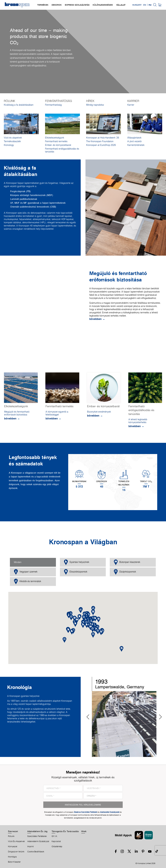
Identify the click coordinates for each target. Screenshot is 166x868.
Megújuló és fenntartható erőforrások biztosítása (17, 413)
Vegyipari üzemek (26, 572)
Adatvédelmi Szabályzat (38, 841)
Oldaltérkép (57, 847)
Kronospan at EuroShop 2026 (101, 145)
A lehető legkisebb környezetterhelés (138, 421)
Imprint (31, 847)
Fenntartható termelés (56, 141)
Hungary (137, 5)
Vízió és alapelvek (13, 138)
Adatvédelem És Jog (37, 831)
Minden (18, 562)
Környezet (13, 847)
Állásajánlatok (134, 138)
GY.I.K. (55, 836)
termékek (43, 5)
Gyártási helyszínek (77, 562)
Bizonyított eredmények (99, 412)
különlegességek (103, 5)
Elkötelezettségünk (55, 138)
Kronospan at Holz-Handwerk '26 (103, 138)
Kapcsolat (56, 841)
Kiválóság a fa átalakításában (19, 105)
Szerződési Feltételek (37, 836)
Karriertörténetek (136, 145)
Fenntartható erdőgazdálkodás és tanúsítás (62, 150)
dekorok (57, 5)
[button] (87, 625)
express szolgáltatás (77, 5)
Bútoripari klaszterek (127, 562)
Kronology (9, 145)
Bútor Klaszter (14, 862)
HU (150, 5)
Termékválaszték (12, 141)
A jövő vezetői (134, 141)
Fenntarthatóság (53, 105)
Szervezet (13, 831)
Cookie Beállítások (36, 852)
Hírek (84, 831)
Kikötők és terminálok (27, 582)
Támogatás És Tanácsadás (65, 831)
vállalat (121, 5)
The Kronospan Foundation (100, 141)
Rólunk (11, 836)
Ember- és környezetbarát (58, 145)
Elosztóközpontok (76, 572)
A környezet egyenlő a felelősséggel (57, 413)
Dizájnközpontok (125, 572)
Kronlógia (12, 857)
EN (145, 5)
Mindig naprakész (95, 105)
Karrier (131, 105)
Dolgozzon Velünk (16, 852)
